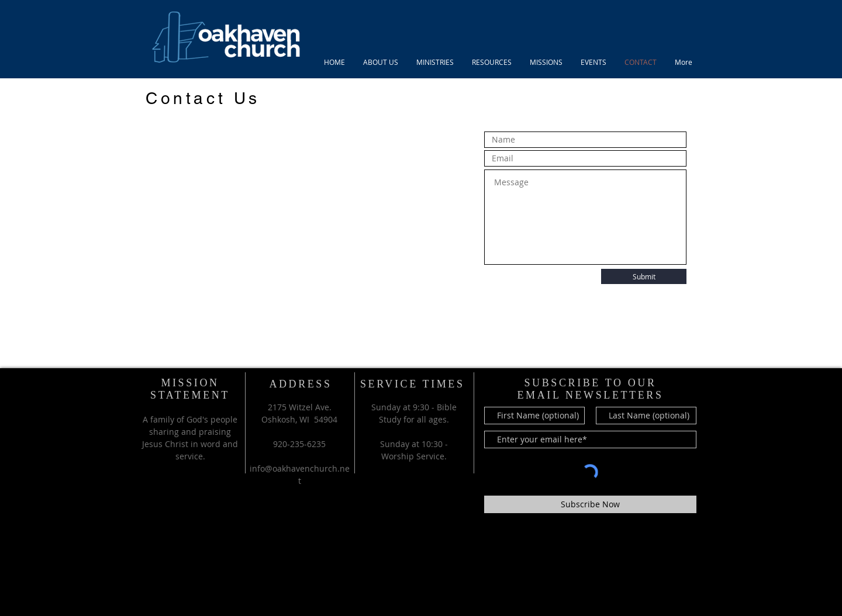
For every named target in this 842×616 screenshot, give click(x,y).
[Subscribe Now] (590, 504)
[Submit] (644, 276)
